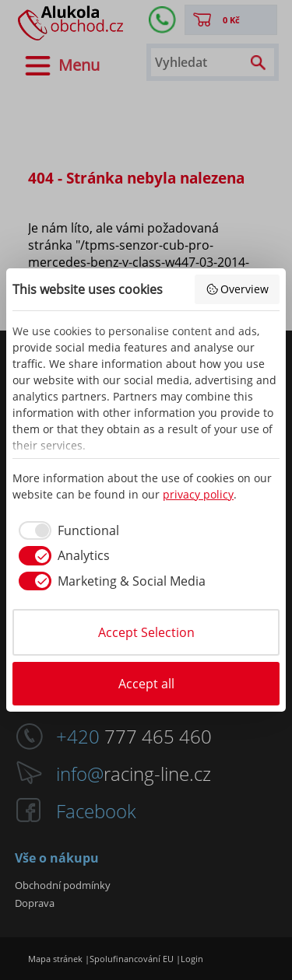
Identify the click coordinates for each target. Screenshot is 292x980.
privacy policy (198, 494)
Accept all (146, 684)
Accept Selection (146, 632)
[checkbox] (66, 530)
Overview (237, 289)
